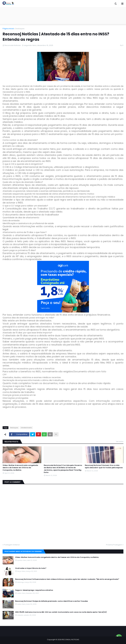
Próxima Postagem (114, 545)
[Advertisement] (63, 16)
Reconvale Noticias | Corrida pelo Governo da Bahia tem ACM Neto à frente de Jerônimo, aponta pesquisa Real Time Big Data (63, 469)
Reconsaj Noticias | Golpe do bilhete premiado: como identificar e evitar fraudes (51, 601)
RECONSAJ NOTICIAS (71, 640)
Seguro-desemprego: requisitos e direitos (34, 590)
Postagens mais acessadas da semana (23, 551)
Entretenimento (26, 428)
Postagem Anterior (12, 545)
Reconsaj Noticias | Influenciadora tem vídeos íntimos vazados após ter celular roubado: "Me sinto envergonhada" (67, 579)
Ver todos (120, 442)
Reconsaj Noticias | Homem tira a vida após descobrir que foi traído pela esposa (104, 466)
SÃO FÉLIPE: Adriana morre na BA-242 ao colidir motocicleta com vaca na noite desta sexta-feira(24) (61, 612)
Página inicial (8, 29)
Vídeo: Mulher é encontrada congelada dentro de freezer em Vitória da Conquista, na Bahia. (20, 468)
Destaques (20, 29)
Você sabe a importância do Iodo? (31, 568)
